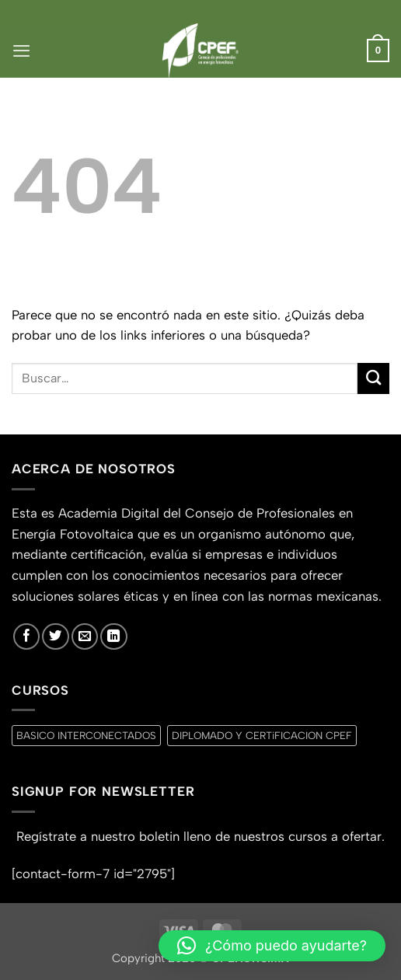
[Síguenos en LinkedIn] (113, 636)
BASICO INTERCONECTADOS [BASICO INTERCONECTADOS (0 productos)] (86, 735)
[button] (21, 51)
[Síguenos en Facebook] (26, 636)
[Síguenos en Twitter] (55, 636)
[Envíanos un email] (85, 636)
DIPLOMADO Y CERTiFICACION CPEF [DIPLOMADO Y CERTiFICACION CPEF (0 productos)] (262, 735)
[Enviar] (373, 379)
